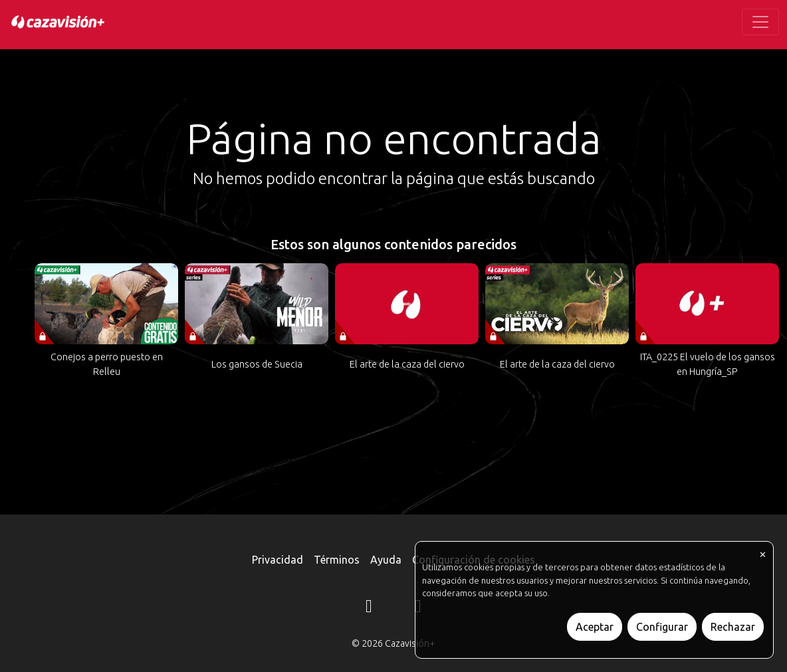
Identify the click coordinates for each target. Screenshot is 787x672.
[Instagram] (369, 608)
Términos (337, 560)
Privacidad (278, 560)
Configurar (662, 627)
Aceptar (595, 627)
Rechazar (733, 627)
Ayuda (386, 560)
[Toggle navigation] (760, 22)
